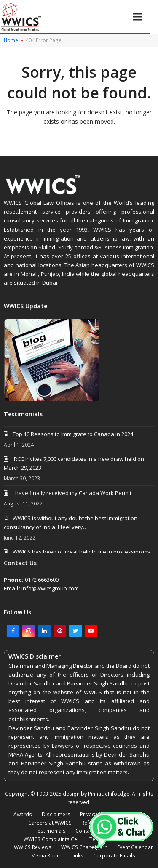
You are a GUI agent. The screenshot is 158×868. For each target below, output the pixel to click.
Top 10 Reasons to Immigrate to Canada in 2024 (73, 434)
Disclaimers (56, 814)
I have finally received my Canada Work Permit (72, 493)
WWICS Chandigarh (84, 847)
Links (77, 856)
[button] (138, 17)
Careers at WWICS (50, 823)
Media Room (46, 856)
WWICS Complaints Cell (52, 839)
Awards (23, 814)
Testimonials (50, 831)
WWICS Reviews (33, 847)
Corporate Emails (114, 856)
